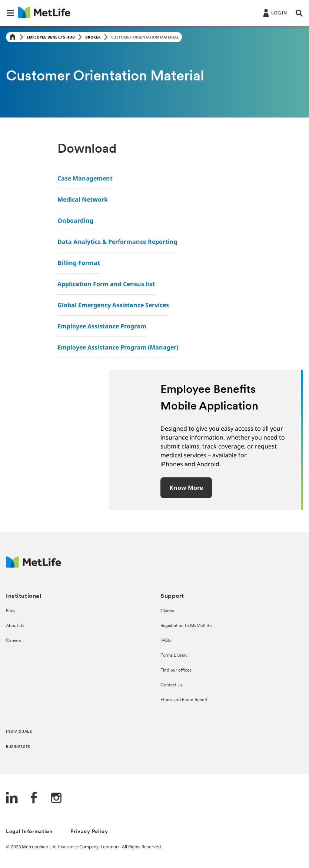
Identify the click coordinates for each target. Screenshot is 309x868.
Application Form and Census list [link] (106, 284)
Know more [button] (186, 488)
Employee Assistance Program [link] (102, 326)
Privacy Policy (89, 832)
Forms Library (174, 656)
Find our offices (176, 670)
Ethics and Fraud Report (184, 700)
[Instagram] (56, 799)
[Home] (13, 37)
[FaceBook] (34, 799)
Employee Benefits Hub (51, 37)
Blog (10, 611)
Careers (13, 641)
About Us (15, 626)
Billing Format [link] (79, 263)
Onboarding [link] (75, 221)
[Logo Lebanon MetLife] (34, 566)
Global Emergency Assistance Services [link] (113, 305)
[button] (10, 13)
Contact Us (171, 685)
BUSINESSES (18, 747)
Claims (167, 611)
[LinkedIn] (12, 799)
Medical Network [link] (83, 199)
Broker (93, 37)
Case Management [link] (85, 178)
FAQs (166, 641)
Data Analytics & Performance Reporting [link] (117, 242)
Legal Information (29, 832)
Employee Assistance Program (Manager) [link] (118, 347)
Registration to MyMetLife (186, 626)
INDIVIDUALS (19, 732)
